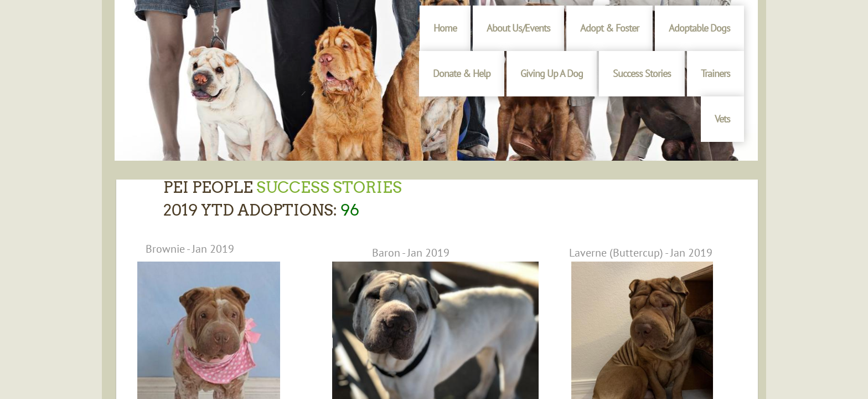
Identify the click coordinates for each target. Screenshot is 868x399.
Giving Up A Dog (552, 73)
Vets (722, 119)
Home (445, 28)
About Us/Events (518, 28)
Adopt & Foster (609, 28)
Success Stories (642, 73)
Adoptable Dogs (699, 28)
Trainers (715, 73)
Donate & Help (462, 73)
